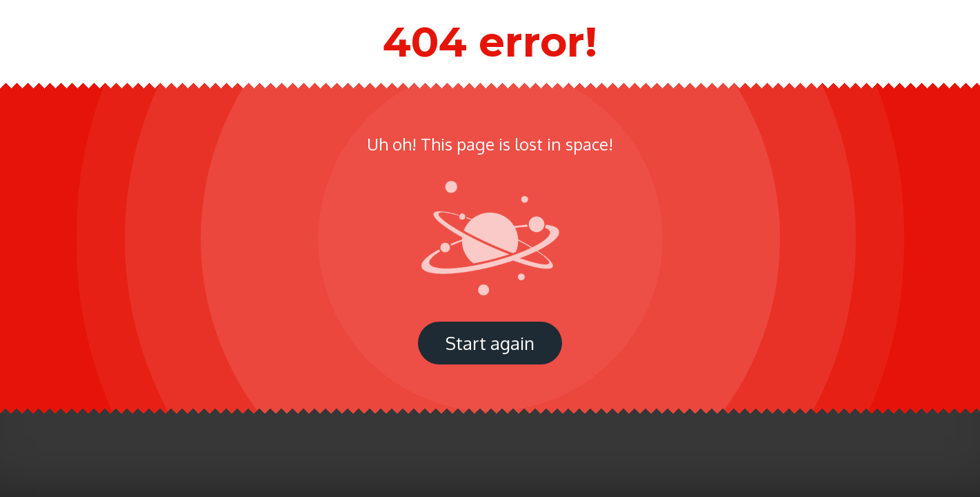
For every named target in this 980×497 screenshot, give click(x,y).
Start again (490, 343)
